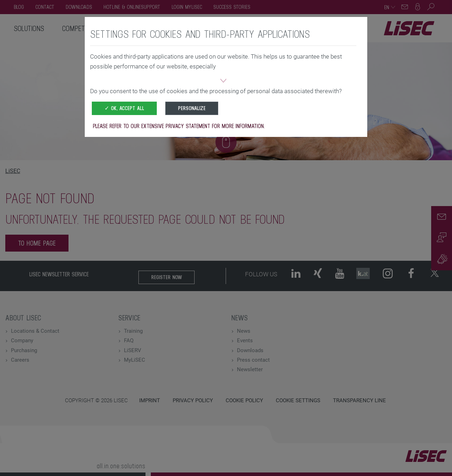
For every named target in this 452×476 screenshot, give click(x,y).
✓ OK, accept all (124, 108)
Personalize (192, 108)
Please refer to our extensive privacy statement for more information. (179, 126)
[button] (223, 82)
